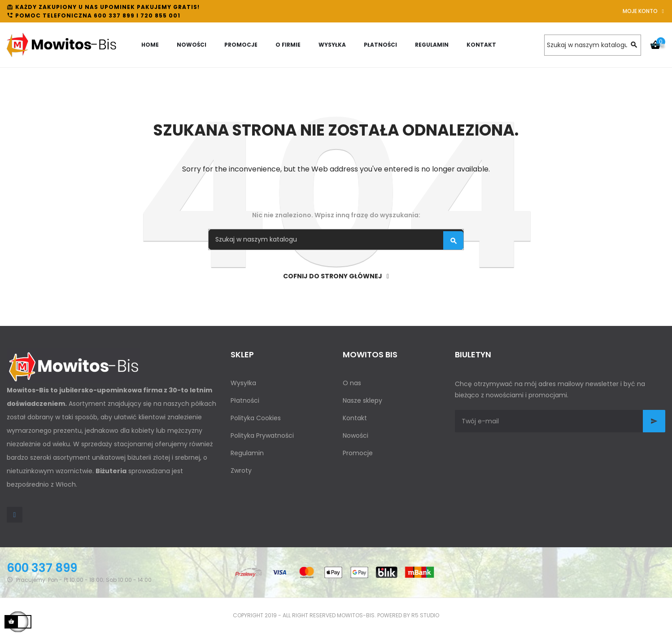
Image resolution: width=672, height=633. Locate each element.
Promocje (358, 453)
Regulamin (247, 453)
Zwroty (241, 470)
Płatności (245, 400)
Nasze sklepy (362, 400)
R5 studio (425, 615)
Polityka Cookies (256, 418)
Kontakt (355, 418)
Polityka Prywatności (262, 435)
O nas (352, 383)
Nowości (356, 435)
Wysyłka (243, 383)
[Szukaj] (593, 45)
